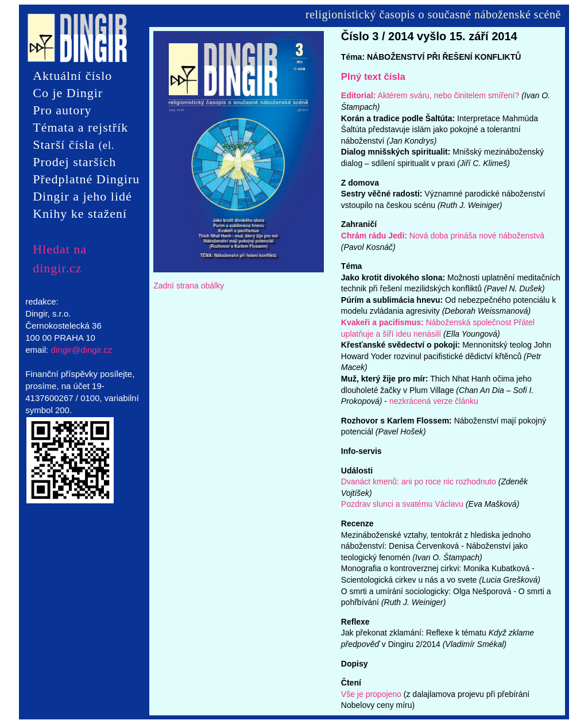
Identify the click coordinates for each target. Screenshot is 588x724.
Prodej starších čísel (74, 163)
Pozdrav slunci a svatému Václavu (402, 504)
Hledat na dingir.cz (60, 249)
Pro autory (62, 110)
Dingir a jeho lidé (82, 196)
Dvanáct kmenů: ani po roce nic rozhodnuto (419, 482)
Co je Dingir (68, 93)
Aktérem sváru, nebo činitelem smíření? (430, 95)
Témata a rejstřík (80, 127)
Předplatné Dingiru (86, 179)
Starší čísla (73, 145)
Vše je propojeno (371, 694)
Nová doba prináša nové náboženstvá (443, 236)
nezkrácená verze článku (434, 401)
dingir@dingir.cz (81, 350)
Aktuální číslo (72, 76)
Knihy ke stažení (80, 213)
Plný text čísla (373, 77)
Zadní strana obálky (189, 286)
